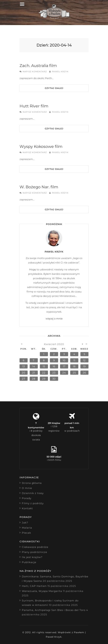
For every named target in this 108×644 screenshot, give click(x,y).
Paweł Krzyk (60, 71)
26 (84, 373)
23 (54, 373)
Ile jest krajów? (32, 557)
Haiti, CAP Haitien (34, 586)
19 (84, 366)
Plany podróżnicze (34, 552)
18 (74, 366)
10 (64, 360)
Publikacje (29, 562)
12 (84, 360)
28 (34, 379)
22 (44, 373)
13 (24, 366)
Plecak (26, 533)
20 (24, 373)
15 (44, 366)
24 (64, 373)
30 (54, 379)
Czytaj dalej (54, 88)
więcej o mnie (54, 319)
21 (34, 373)
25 (74, 373)
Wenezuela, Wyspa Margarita (42, 591)
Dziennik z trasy (33, 493)
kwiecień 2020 (54, 344)
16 (54, 366)
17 (64, 366)
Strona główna (32, 483)
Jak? (25, 523)
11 (74, 360)
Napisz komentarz (35, 71)
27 (24, 379)
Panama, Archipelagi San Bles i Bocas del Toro (54, 610)
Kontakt (27, 508)
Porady (27, 498)
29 (44, 379)
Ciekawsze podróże (35, 547)
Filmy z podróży (33, 503)
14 (34, 366)
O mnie (27, 488)
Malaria (27, 528)
